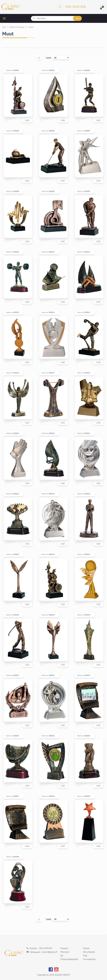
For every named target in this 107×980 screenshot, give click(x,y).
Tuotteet (64, 948)
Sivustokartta (89, 959)
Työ (62, 956)
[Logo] (11, 7)
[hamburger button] (4, 18)
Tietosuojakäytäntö (69, 959)
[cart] (103, 7)
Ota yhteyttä (89, 952)
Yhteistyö (64, 952)
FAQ (85, 956)
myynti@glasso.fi (50, 952)
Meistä (86, 948)
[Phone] (72, 7)
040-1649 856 (45, 948)
